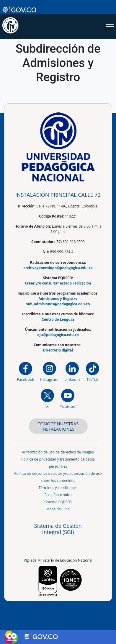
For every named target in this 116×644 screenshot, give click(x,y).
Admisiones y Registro (58, 299)
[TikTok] (93, 371)
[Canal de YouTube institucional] (68, 398)
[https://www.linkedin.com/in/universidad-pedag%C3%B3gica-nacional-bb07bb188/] (72, 371)
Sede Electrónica (58, 495)
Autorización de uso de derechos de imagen (58, 452)
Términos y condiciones (58, 488)
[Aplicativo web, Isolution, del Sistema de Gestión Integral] (58, 534)
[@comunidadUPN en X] (47, 398)
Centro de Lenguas (58, 319)
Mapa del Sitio (58, 509)
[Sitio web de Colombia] (12, 637)
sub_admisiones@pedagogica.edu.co (58, 304)
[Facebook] (26, 371)
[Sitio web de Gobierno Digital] (41, 637)
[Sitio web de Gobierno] (20, 10)
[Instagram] (49, 371)
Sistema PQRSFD (58, 502)
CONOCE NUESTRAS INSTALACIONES (58, 426)
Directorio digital (58, 350)
